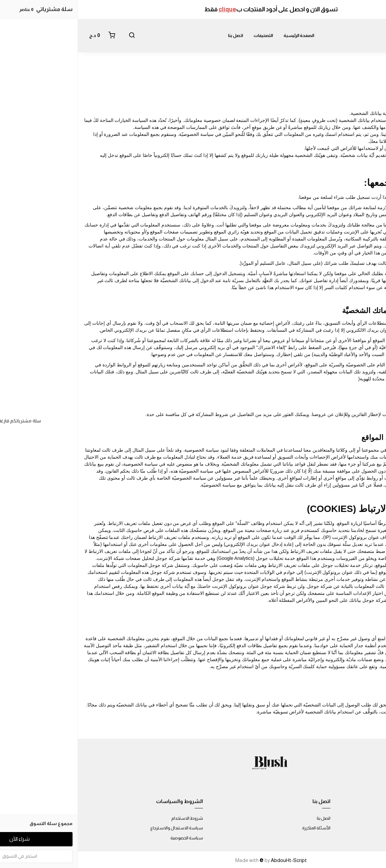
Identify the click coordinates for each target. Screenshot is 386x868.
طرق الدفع (370, 828)
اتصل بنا (158, 35)
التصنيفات (185, 35)
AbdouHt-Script (211, 860)
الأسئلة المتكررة (238, 828)
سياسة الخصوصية (109, 838)
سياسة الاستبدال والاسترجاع (99, 828)
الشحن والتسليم (366, 838)
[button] (54, 36)
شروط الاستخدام (109, 818)
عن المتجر (372, 818)
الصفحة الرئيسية (221, 35)
